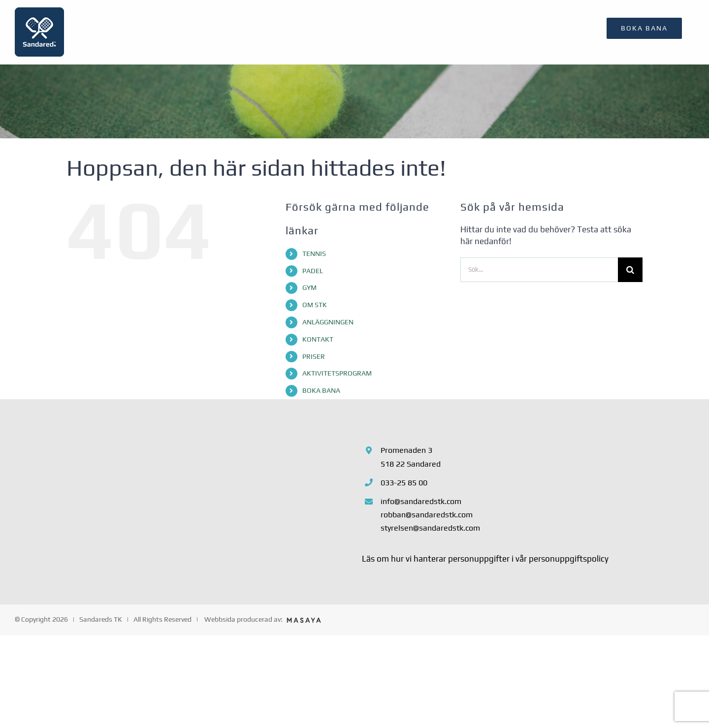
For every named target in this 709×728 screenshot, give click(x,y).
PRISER (314, 356)
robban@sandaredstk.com (427, 515)
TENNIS (314, 253)
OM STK (315, 305)
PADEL (313, 271)
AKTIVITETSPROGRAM (337, 373)
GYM (309, 287)
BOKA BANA (321, 390)
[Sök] (630, 270)
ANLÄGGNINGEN (328, 322)
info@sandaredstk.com (421, 501)
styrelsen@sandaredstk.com (430, 528)
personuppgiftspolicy (569, 559)
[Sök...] (539, 270)
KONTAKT (318, 339)
